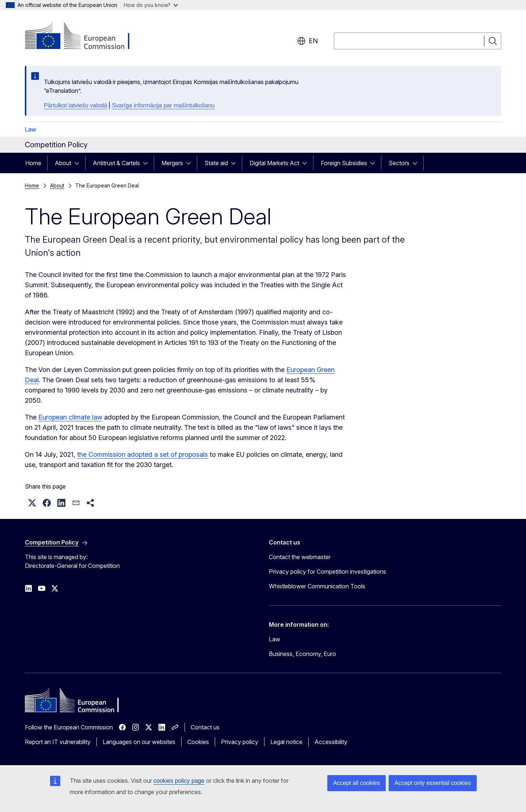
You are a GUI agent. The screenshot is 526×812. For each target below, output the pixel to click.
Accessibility (331, 742)
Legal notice (286, 742)
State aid (216, 163)
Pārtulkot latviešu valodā (75, 105)
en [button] (307, 41)
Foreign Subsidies (344, 163)
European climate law (70, 417)
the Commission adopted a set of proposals (142, 454)
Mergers (172, 163)
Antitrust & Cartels (116, 163)
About (63, 163)
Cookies (198, 742)
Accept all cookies (357, 783)
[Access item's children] (79, 163)
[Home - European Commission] (84, 37)
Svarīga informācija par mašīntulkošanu (163, 105)
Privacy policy (240, 742)
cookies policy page (179, 781)
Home (33, 163)
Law (31, 129)
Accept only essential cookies (433, 783)
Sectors (399, 163)
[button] (32, 503)
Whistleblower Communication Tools (317, 586)
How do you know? (151, 5)
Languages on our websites (139, 742)
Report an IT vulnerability (58, 742)
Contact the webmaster (300, 557)
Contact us (205, 727)
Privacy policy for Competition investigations (327, 572)
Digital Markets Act (274, 163)
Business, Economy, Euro (302, 654)
